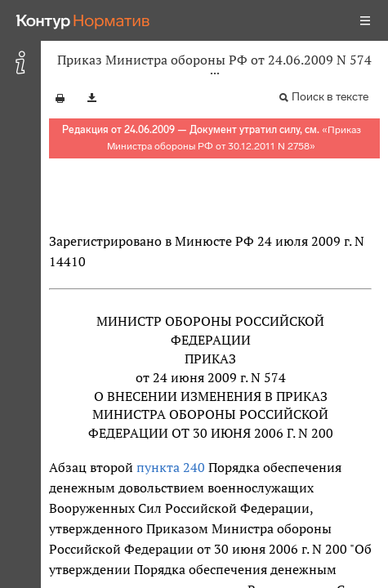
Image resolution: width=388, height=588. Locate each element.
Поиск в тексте (330, 97)
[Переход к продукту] (83, 20)
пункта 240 (171, 467)
